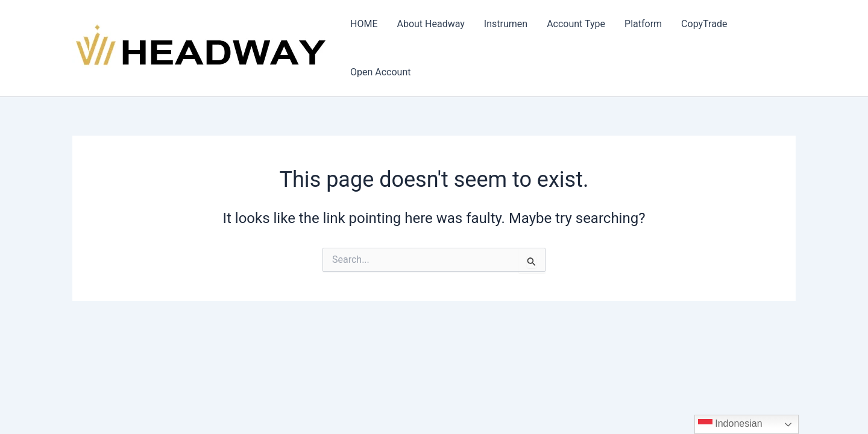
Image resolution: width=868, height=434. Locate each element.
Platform (643, 24)
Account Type (576, 24)
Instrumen (506, 24)
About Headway (430, 24)
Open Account (380, 72)
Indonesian (730, 424)
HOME (364, 24)
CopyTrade (704, 24)
